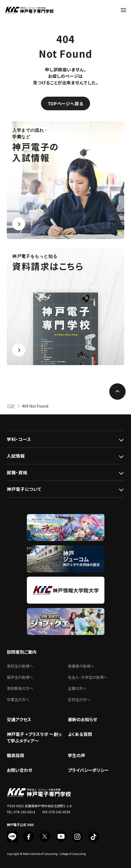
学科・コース (19, 439)
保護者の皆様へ (81, 666)
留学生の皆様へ (20, 677)
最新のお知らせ (82, 719)
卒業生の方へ (18, 699)
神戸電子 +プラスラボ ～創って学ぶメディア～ (34, 737)
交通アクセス (19, 719)
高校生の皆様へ (20, 666)
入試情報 (16, 456)
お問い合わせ (20, 770)
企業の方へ (77, 688)
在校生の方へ (79, 699)
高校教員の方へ (20, 688)
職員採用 (15, 755)
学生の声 (76, 755)
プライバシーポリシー (88, 770)
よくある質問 (80, 734)
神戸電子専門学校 (29, 10)
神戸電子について (24, 489)
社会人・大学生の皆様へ (88, 677)
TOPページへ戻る (66, 103)
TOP (11, 406)
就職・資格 (17, 472)
